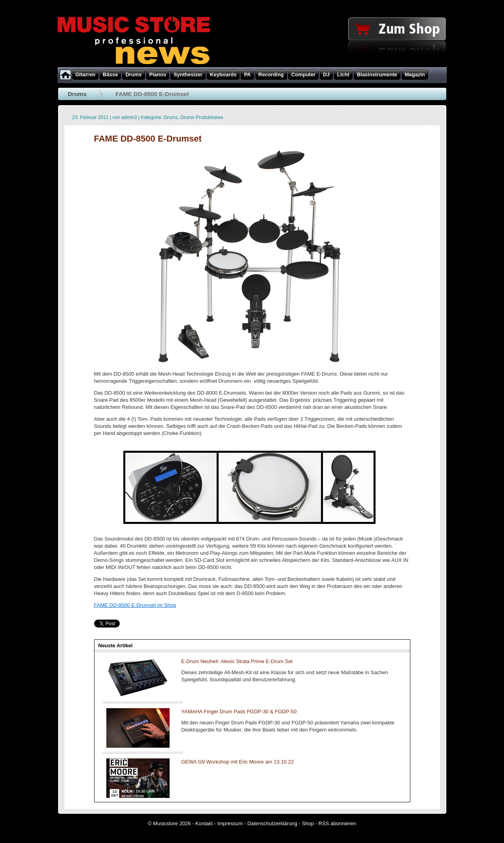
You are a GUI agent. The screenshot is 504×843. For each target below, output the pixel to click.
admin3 (129, 117)
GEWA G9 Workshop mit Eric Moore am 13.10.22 (238, 762)
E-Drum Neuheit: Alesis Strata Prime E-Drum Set (237, 661)
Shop (308, 823)
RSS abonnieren (337, 823)
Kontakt (204, 823)
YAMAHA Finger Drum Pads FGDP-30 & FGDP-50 (239, 712)
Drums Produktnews (202, 117)
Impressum (230, 823)
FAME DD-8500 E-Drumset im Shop (135, 605)
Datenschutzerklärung (272, 823)
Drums (77, 94)
